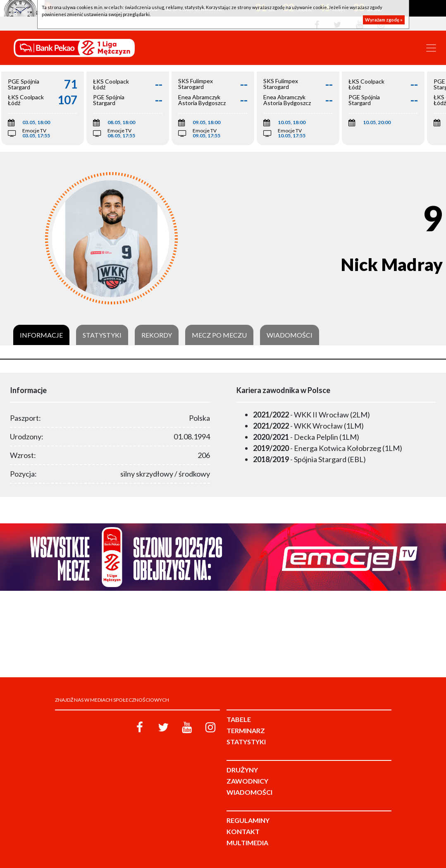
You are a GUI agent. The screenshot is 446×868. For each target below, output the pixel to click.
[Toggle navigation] (431, 48)
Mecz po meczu (219, 335)
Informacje (41, 335)
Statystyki (102, 335)
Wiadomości (290, 335)
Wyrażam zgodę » (384, 20)
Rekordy (157, 335)
